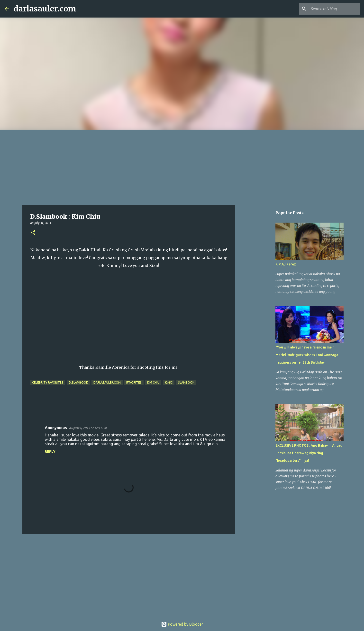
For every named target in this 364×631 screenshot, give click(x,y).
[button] (33, 233)
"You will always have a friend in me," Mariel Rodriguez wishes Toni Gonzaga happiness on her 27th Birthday (307, 355)
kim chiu (153, 382)
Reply (50, 452)
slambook (186, 382)
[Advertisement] (182, 167)
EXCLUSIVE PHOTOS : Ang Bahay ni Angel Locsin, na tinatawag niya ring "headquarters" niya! (309, 453)
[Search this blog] (335, 9)
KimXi (169, 382)
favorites (134, 382)
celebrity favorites (48, 382)
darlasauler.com (45, 9)
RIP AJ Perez (286, 264)
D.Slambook (78, 382)
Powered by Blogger (182, 624)
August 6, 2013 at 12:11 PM (88, 428)
